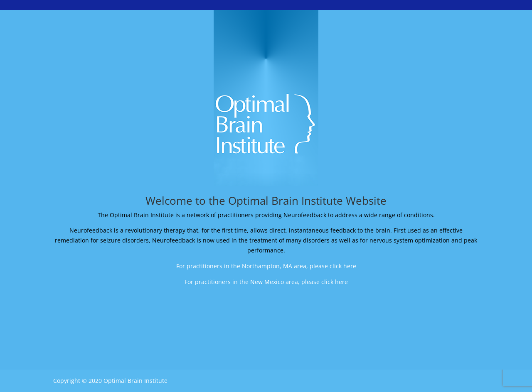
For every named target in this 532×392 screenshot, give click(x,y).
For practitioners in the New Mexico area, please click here (266, 282)
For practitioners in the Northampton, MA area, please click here (266, 266)
